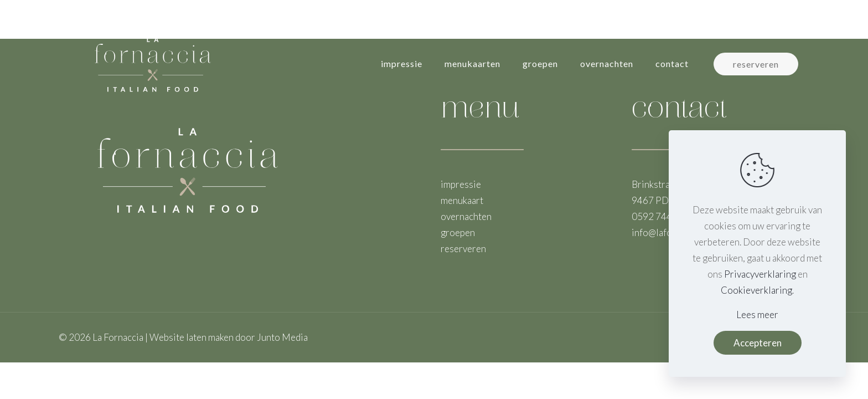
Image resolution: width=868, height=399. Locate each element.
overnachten (466, 216)
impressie (461, 184)
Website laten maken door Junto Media (229, 337)
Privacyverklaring (760, 274)
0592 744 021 (661, 216)
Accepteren (758, 343)
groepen (458, 232)
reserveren (756, 64)
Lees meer (757, 314)
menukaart (462, 200)
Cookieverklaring (756, 290)
